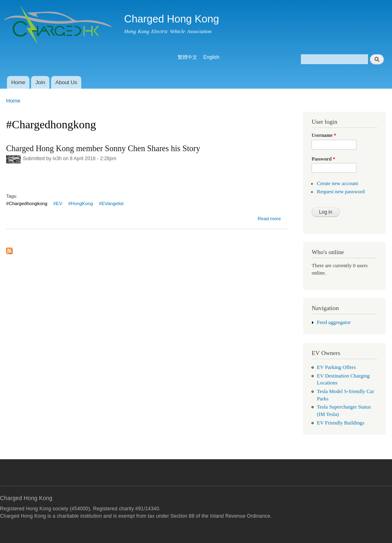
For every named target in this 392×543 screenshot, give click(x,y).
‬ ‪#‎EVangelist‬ (111, 203)
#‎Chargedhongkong (27, 203)
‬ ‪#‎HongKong (80, 203)
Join (40, 82)
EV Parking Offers (336, 367)
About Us (66, 82)
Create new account (337, 183)
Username (324, 135)
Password (323, 159)
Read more (269, 219)
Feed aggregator (334, 322)
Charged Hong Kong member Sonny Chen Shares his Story (103, 148)
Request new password (341, 192)
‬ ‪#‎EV (57, 203)
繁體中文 (187, 57)
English (211, 57)
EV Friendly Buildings (341, 423)
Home (18, 82)
